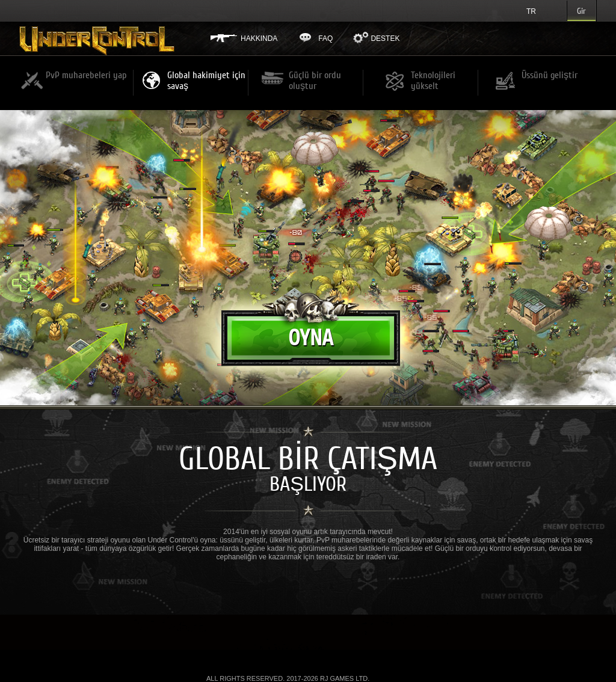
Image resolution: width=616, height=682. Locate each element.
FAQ (325, 38)
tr (531, 11)
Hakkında (259, 38)
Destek (385, 38)
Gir (581, 11)
